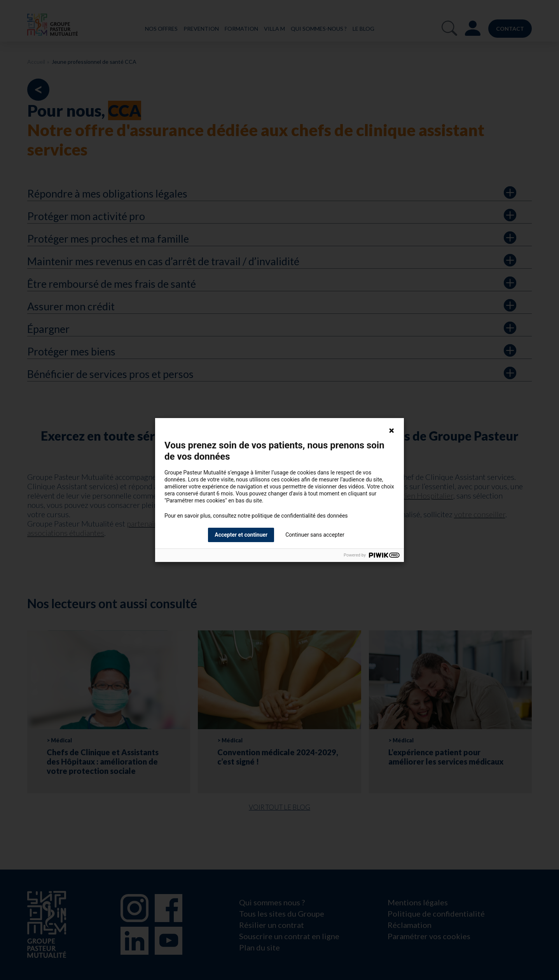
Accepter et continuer (241, 535)
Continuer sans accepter (315, 535)
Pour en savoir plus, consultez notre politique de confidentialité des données (256, 516)
